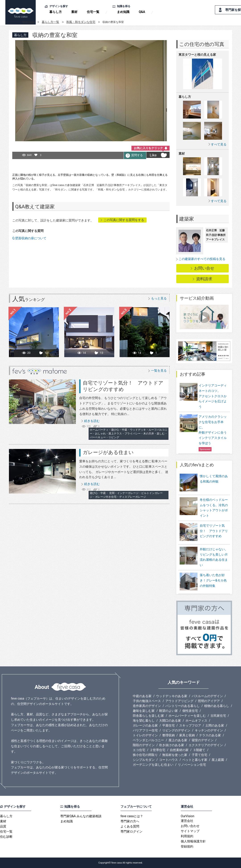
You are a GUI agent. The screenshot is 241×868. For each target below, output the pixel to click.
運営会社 (187, 821)
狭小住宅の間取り (145, 755)
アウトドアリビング (179, 701)
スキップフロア (190, 725)
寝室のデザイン (203, 740)
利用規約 (187, 836)
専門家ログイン (131, 831)
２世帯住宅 (158, 750)
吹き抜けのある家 (172, 745)
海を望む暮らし (144, 721)
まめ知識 (123, 12)
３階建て (199, 750)
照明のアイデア (209, 701)
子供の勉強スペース (147, 701)
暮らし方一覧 (50, 22)
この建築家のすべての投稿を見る (202, 259)
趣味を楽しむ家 (144, 711)
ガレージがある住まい (108, 452)
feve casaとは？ (132, 816)
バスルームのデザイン (207, 696)
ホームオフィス (196, 721)
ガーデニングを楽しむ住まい (153, 765)
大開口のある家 (170, 721)
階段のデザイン (144, 745)
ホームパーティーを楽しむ (187, 716)
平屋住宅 (168, 725)
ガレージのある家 (145, 725)
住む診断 (6, 837)
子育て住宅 (199, 755)
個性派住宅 (190, 711)
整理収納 (168, 735)
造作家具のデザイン (147, 706)
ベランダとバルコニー (148, 740)
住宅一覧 (93, 12)
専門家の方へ (130, 821)
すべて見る (219, 144)
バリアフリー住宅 (145, 730)
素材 (74, 12)
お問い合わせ (190, 826)
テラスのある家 (210, 735)
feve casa (28, 22)
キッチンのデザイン (209, 730)
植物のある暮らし (217, 706)
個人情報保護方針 (193, 841)
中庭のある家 (142, 696)
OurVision (188, 816)
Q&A (142, 12)
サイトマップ (190, 831)
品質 (3, 826)
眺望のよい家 (168, 711)
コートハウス (168, 760)
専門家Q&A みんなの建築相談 (81, 816)
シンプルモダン (144, 760)
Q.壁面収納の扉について (29, 238)
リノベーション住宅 (192, 765)
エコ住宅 (139, 750)
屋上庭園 (218, 760)
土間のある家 (215, 725)
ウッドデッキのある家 (172, 696)
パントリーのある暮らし (183, 706)
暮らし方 (56, 12)
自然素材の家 (179, 750)
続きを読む (92, 421)
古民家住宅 (218, 716)
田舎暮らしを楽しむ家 (148, 716)
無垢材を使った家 (175, 755)
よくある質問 (130, 826)
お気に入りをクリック (148, 148)
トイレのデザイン (145, 735)
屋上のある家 (178, 740)
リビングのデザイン (176, 730)
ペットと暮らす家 (195, 760)
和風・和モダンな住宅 (81, 22)
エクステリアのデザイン (206, 745)
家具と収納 (187, 735)
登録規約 (187, 846)
